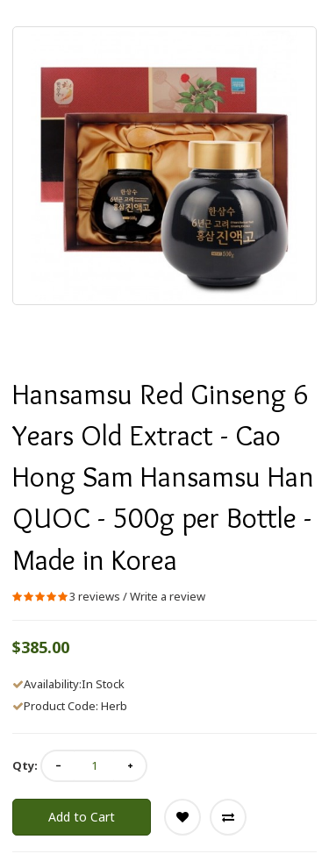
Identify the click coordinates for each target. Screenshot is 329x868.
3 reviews (95, 596)
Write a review (168, 596)
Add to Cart (82, 817)
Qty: (25, 765)
